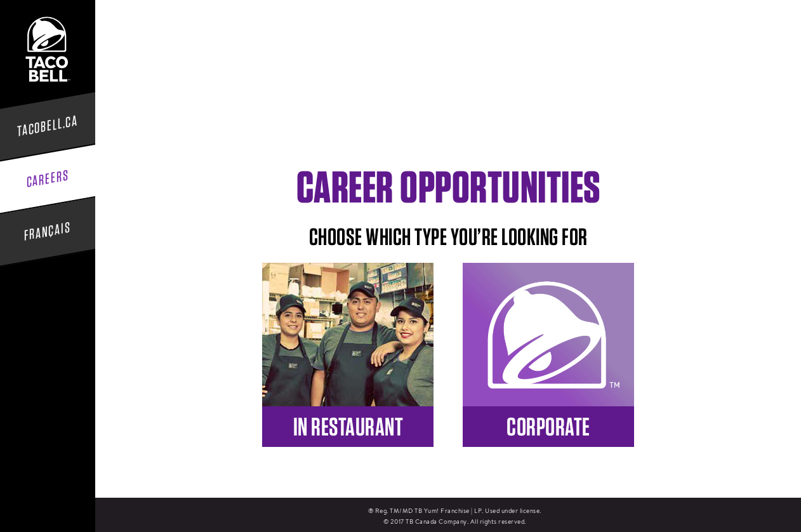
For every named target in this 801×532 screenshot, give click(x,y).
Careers (48, 179)
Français (48, 231)
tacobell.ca (48, 126)
